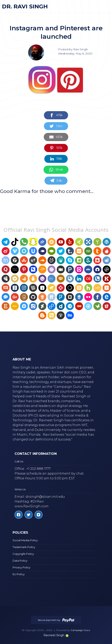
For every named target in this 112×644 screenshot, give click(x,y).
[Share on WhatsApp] (56, 170)
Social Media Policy (25, 540)
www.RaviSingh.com (32, 506)
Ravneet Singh (56, 635)
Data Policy (20, 561)
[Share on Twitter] (56, 126)
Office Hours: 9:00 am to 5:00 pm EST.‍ (45, 478)
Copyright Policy (23, 554)
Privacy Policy (21, 567)
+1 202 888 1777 (39, 469)
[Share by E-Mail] (56, 137)
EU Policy (19, 574)
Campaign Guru (80, 630)
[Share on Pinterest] (56, 148)
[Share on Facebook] (56, 115)
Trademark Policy (24, 547)
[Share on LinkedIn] (56, 159)
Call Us (19, 461)
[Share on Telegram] (56, 181)
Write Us (20, 489)
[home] (25, 6)
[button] (104, 6)
